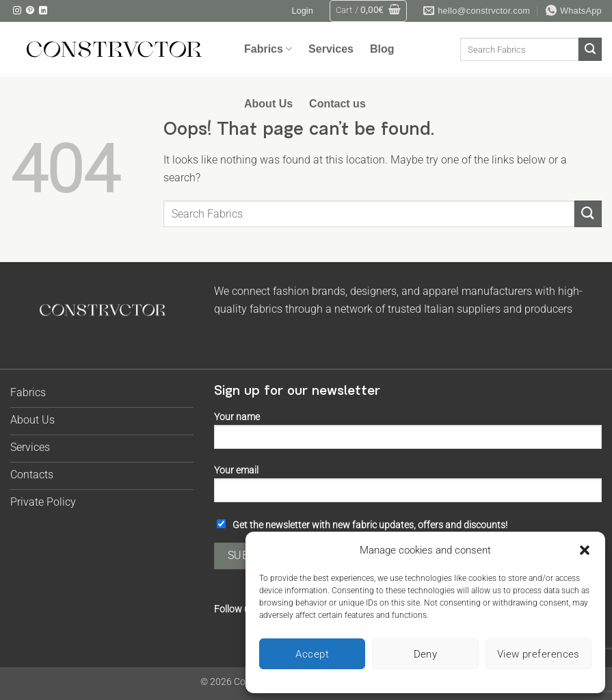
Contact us (337, 104)
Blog (382, 49)
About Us (268, 104)
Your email (408, 488)
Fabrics (268, 49)
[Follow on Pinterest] (30, 11)
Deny (426, 654)
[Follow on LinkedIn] (43, 11)
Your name (408, 435)
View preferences (538, 654)
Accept (312, 654)
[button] (585, 550)
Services (331, 49)
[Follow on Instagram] (17, 11)
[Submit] (590, 49)
